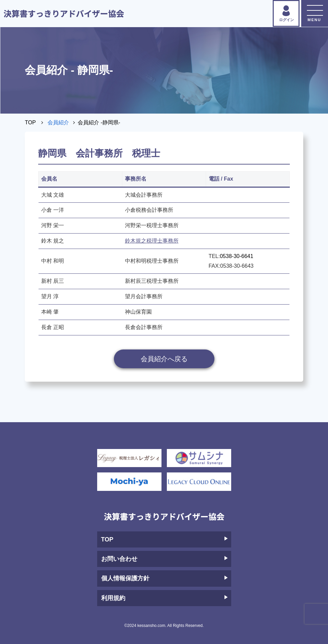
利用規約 (165, 598)
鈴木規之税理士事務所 (152, 241)
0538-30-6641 (237, 256)
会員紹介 (58, 122)
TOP (30, 122)
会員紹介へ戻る (164, 359)
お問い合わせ (165, 559)
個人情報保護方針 (165, 578)
